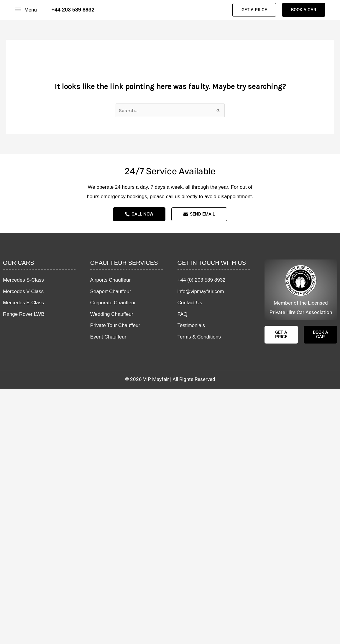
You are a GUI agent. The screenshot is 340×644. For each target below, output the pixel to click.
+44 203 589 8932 (73, 10)
